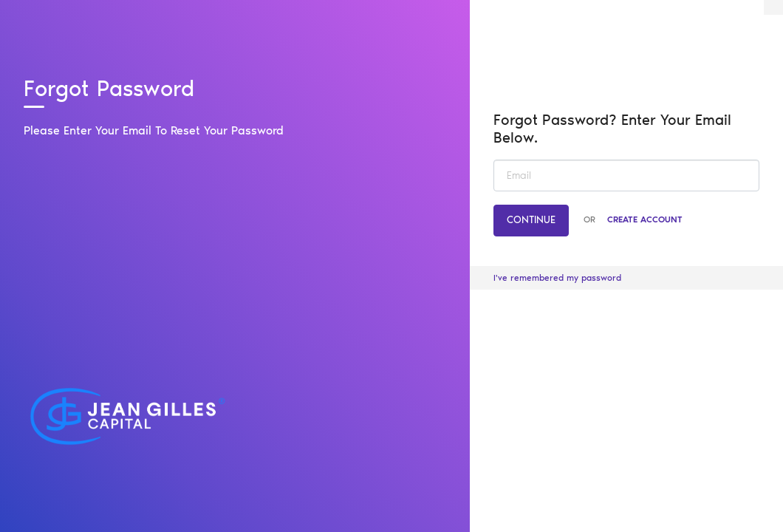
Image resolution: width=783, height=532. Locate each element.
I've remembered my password (557, 278)
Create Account (645, 219)
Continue (531, 220)
